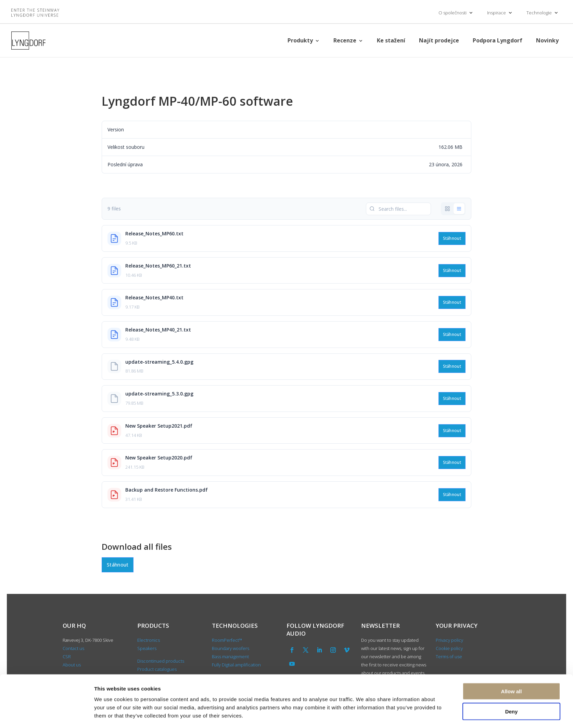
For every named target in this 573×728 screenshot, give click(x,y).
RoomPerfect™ (227, 640)
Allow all (512, 668)
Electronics (149, 640)
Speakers (147, 648)
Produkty (300, 40)
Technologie (539, 13)
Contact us (73, 648)
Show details (364, 714)
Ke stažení (391, 40)
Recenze (345, 40)
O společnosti (453, 13)
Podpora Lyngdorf (498, 40)
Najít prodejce (439, 40)
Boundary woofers (231, 648)
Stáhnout (452, 238)
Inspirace (496, 13)
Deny (512, 688)
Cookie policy (449, 648)
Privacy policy (449, 640)
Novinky (547, 40)
